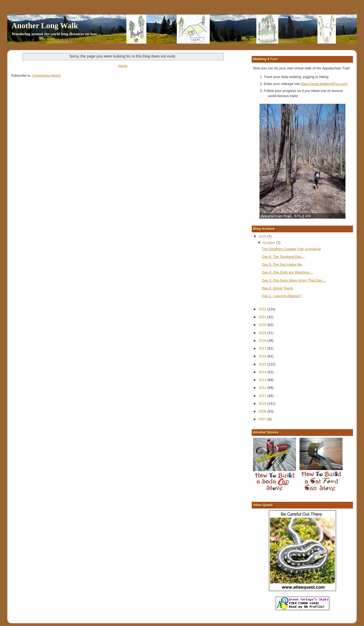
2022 (263, 309)
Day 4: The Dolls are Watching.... (287, 272)
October (269, 243)
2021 (263, 317)
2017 (263, 348)
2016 (263, 356)
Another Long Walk (45, 26)
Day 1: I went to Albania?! (282, 296)
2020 (263, 325)
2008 (263, 411)
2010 (263, 403)
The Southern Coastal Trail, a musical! (291, 249)
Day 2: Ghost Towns (277, 288)
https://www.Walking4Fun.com (324, 84)
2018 (263, 341)
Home (123, 66)
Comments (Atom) (47, 75)
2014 (263, 372)
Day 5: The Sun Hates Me (282, 264)
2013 (263, 380)
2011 (263, 396)
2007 (263, 419)
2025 (263, 236)
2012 (263, 388)
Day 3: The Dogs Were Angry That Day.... (294, 280)
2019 (263, 333)
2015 (263, 364)
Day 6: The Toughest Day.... (283, 257)
